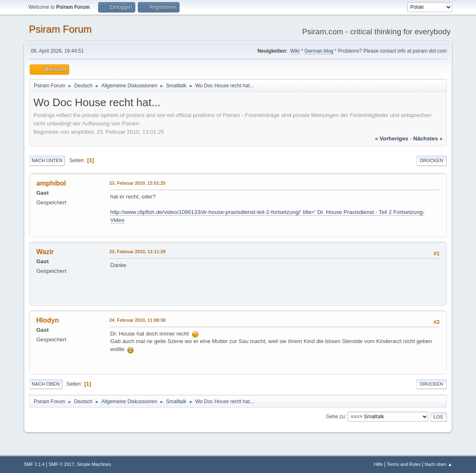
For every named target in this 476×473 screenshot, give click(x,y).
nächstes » (428, 139)
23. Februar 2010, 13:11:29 (137, 252)
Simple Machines (94, 464)
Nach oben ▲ (438, 464)
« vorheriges (392, 139)
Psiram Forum (60, 29)
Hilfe (378, 464)
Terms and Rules (404, 464)
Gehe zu (335, 417)
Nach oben (46, 384)
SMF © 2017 (62, 464)
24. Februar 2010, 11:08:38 (137, 320)
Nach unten (47, 160)
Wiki (295, 51)
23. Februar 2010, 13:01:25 (137, 183)
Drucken (432, 160)
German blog (319, 51)
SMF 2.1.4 (34, 464)
